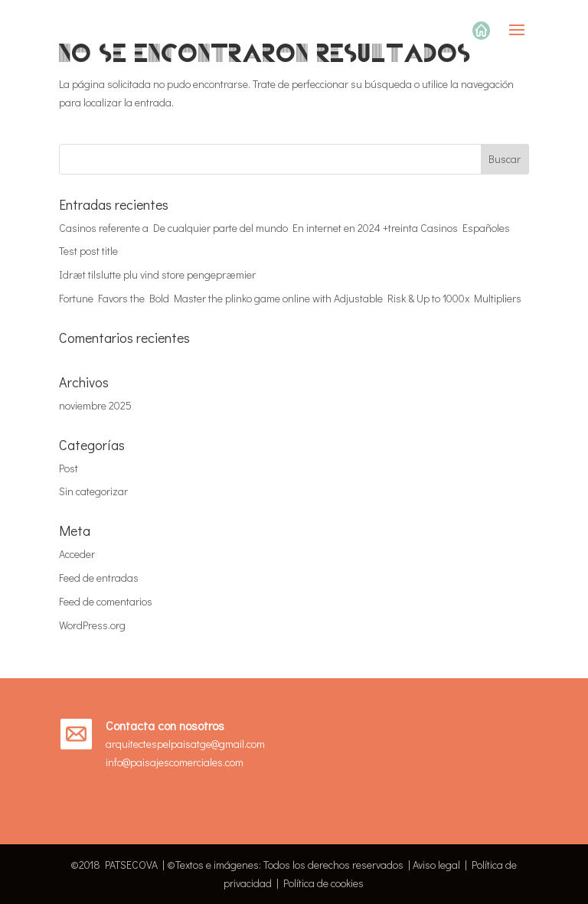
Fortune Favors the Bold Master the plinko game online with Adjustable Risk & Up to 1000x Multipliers (290, 298)
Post (69, 468)
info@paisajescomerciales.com (175, 762)
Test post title (88, 251)
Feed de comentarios (106, 601)
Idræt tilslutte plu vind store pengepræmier (157, 274)
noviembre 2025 (95, 405)
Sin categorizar (93, 491)
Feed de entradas (99, 578)
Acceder (77, 554)
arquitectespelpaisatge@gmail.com (185, 744)
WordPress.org (92, 625)
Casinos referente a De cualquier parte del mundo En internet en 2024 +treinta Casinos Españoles (284, 228)
